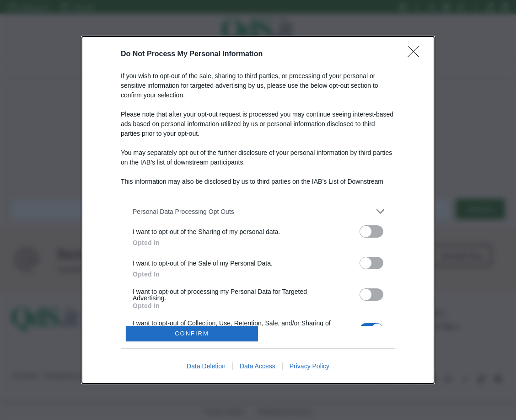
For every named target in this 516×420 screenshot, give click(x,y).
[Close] (416, 54)
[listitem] (258, 211)
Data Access (258, 366)
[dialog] (258, 210)
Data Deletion (206, 366)
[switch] (371, 231)
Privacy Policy (309, 366)
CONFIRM (192, 333)
